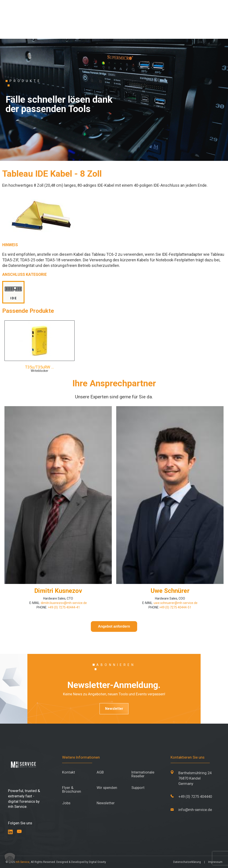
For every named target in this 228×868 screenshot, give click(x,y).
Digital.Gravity (97, 862)
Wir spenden (107, 788)
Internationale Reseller (143, 774)
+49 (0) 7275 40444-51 (175, 607)
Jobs (66, 803)
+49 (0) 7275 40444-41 (64, 607)
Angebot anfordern (114, 626)
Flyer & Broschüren (72, 790)
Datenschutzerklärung (187, 862)
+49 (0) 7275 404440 (195, 796)
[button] (10, 858)
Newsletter (114, 709)
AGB (100, 772)
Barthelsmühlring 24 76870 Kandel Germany (195, 778)
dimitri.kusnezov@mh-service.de (63, 603)
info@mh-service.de (195, 810)
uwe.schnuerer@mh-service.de (176, 603)
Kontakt (69, 772)
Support (138, 788)
